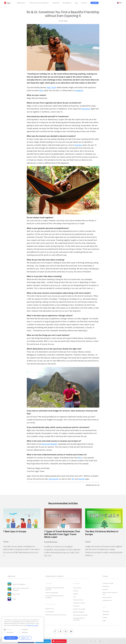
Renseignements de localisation (79, 619)
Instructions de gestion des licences (56, 615)
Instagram (79, 90)
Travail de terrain (78, 600)
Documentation (50, 612)
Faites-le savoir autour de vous (110, 593)
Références (106, 586)
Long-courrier (77, 588)
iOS (73, 479)
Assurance (76, 606)
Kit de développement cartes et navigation (55, 597)
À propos (84, 3)
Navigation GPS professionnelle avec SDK (55, 589)
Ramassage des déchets (80, 615)
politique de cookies (32, 625)
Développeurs (67, 3)
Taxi (74, 597)
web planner (54, 479)
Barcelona (86, 109)
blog (41, 90)
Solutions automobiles (52, 593)
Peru (80, 458)
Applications (21, 3)
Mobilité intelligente (79, 612)
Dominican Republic (50, 444)
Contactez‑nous (107, 600)
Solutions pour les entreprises (39, 3)
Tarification (106, 611)
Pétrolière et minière (79, 603)
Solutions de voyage (79, 609)
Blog (76, 3)
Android (82, 479)
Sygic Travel (51, 87)
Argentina (78, 145)
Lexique (105, 617)
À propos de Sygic (108, 583)
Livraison (76, 591)
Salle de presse (107, 597)
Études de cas (50, 609)
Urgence (76, 594)
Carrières (105, 589)
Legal (104, 621)
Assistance (56, 3)
